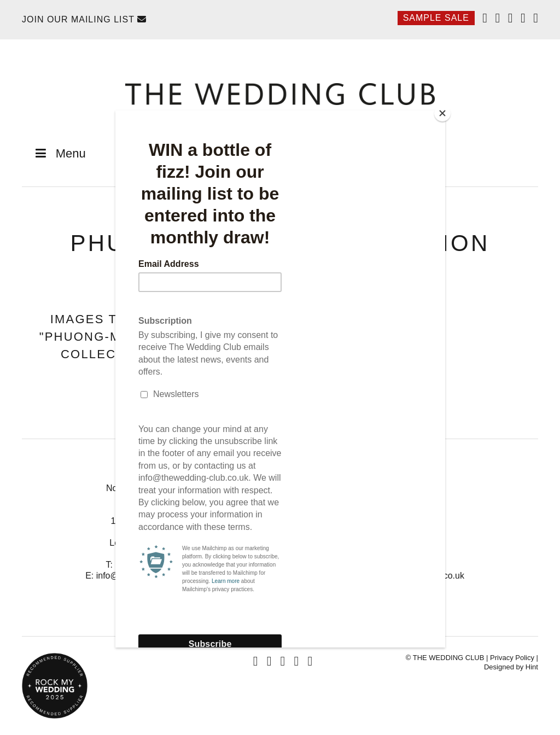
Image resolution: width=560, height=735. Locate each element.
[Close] (442, 113)
